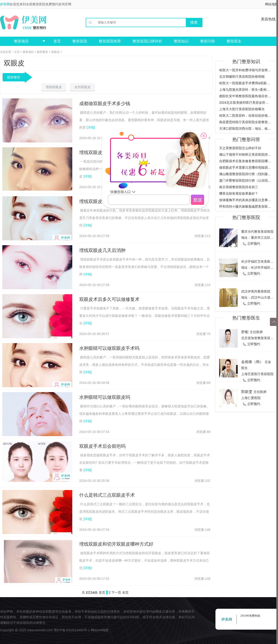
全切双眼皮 (82, 87)
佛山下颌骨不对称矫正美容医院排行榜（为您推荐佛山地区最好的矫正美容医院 (245, 155)
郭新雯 (247, 392)
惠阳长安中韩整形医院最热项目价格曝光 (245, 96)
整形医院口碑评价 (147, 41)
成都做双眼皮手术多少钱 (105, 103)
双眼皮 (55, 52)
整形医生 (234, 41)
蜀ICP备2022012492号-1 (72, 630)
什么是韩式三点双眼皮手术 (107, 495)
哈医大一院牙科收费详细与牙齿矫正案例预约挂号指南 (245, 70)
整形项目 (28, 52)
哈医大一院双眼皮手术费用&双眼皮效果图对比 (245, 83)
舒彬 (245, 332)
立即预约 (251, 244)
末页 (125, 592)
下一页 (116, 592)
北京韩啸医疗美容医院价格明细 (242, 77)
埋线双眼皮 (54, 87)
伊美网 (5, 4)
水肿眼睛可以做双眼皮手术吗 (109, 348)
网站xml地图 (100, 630)
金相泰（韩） (252, 362)
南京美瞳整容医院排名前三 (239, 187)
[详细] (91, 127)
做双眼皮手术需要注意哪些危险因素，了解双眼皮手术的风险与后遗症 (245, 167)
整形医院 (80, 41)
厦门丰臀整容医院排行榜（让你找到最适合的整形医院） (245, 180)
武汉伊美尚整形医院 (256, 291)
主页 (17, 52)
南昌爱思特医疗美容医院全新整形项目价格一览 (245, 122)
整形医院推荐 (110, 41)
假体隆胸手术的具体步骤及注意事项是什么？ (245, 200)
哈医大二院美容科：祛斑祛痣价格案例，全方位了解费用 (245, 116)
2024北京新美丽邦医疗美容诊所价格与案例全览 (245, 103)
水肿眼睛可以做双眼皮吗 (105, 397)
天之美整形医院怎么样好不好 (240, 148)
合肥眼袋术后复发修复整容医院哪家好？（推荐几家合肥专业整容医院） (245, 161)
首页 (57, 41)
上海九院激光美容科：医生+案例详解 (245, 90)
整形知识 (181, 41)
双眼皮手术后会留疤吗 (102, 446)
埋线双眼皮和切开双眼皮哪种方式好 (116, 544)
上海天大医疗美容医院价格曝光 (242, 109)
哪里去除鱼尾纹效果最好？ (239, 193)
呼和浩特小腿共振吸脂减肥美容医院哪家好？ (245, 206)
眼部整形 (42, 52)
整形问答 (208, 41)
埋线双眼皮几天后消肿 (102, 250)
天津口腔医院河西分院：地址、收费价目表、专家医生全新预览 (245, 129)
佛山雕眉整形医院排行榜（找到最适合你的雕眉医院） (245, 174)
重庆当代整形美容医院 (257, 232)
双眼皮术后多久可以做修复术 (109, 299)
